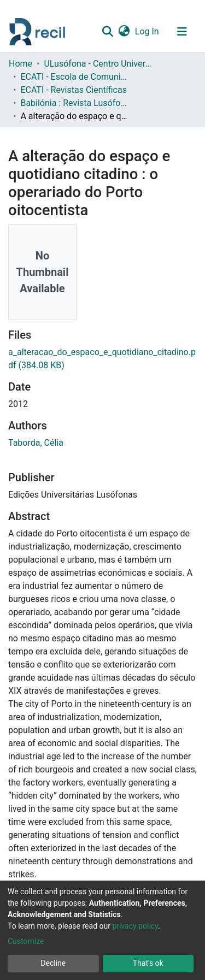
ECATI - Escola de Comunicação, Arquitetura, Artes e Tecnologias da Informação (75, 77)
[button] (124, 32)
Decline (53, 963)
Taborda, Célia (36, 443)
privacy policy (135, 926)
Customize (26, 941)
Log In (148, 31)
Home (20, 64)
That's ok (148, 963)
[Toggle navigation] (182, 32)
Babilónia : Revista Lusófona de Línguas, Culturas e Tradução (75, 103)
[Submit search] (107, 32)
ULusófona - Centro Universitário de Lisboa (98, 64)
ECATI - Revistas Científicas (74, 90)
